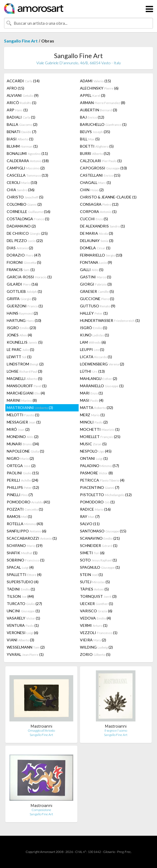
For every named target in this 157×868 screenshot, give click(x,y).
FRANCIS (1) (21, 270)
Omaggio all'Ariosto (41, 730)
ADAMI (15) (95, 81)
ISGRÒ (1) (94, 328)
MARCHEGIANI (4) (26, 393)
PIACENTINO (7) (100, 487)
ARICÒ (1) (22, 103)
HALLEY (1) (94, 313)
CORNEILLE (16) (29, 211)
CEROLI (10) (22, 182)
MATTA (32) (97, 408)
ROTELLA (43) (25, 524)
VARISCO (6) (96, 611)
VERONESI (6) (22, 633)
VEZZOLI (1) (99, 633)
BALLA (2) (22, 124)
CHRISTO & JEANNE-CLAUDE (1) (108, 197)
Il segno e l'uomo (116, 730)
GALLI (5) (92, 270)
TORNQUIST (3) (98, 596)
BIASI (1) (20, 139)
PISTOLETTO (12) (106, 495)
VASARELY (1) (23, 618)
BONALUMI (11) (27, 153)
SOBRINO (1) (26, 560)
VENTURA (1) (23, 625)
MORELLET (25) (100, 437)
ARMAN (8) (103, 103)
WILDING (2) (96, 647)
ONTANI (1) (94, 458)
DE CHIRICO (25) (27, 233)
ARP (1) (17, 110)
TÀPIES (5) (94, 589)
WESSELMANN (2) (26, 647)
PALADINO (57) (100, 466)
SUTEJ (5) (95, 582)
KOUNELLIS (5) (25, 342)
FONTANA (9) (96, 262)
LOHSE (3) (25, 371)
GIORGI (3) (96, 284)
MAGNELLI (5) (25, 378)
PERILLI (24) (22, 480)
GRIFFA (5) (22, 299)
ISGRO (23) (21, 328)
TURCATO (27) (24, 604)
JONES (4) (19, 335)
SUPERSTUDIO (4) (23, 582)
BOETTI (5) (97, 146)
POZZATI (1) (25, 509)
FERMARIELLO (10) (101, 255)
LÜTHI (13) (92, 371)
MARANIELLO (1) (102, 386)
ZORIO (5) (95, 654)
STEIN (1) (91, 574)
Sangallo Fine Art (21, 41)
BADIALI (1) (21, 117)
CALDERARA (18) (28, 161)
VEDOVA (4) (95, 618)
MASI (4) (92, 400)
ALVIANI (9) (23, 95)
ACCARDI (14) (23, 81)
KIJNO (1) (95, 335)
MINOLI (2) (94, 422)
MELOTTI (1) (23, 415)
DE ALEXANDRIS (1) (102, 226)
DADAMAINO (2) (21, 226)
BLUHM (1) (22, 146)
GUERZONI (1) (25, 306)
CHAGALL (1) (95, 182)
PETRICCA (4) (102, 480)
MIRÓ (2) (18, 429)
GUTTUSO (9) (98, 306)
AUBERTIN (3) (99, 110)
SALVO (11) (90, 524)
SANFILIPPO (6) (27, 531)
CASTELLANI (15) (100, 175)
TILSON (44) (20, 596)
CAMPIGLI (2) (26, 168)
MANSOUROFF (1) (27, 386)
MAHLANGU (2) (99, 378)
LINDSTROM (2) (25, 364)
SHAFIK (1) (22, 553)
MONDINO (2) (23, 437)
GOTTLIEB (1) (24, 291)
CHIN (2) (92, 190)
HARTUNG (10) (24, 320)
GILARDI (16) (22, 284)
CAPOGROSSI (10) (103, 168)
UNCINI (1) (23, 611)
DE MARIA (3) (97, 233)
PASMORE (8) (96, 473)
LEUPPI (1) (92, 349)
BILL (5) (90, 139)
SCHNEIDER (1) (99, 545)
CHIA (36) (21, 190)
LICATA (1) (96, 357)
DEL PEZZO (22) (25, 241)
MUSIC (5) (93, 444)
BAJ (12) (92, 117)
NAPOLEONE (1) (25, 451)
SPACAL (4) (20, 567)
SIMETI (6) (92, 553)
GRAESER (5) (97, 291)
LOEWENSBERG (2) (102, 364)
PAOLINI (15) (23, 473)
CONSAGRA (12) (99, 204)
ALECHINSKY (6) (99, 88)
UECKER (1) (97, 604)
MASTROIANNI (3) (30, 408)
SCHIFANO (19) (25, 545)
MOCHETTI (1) (100, 429)
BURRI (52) (95, 153)
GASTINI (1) (96, 277)
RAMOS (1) (19, 516)
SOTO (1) (98, 560)
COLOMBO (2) (24, 204)
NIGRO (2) (20, 458)
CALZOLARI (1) (101, 161)
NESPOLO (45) (96, 451)
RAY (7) (90, 516)
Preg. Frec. (124, 852)
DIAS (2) (20, 248)
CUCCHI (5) (94, 219)
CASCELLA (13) (27, 175)
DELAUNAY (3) (97, 241)
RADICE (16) (95, 509)
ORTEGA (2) (21, 466)
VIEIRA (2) (93, 640)
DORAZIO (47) (24, 255)
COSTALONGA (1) (28, 219)
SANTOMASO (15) (103, 531)
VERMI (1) (94, 625)
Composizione (41, 810)
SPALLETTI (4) (24, 574)
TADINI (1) (21, 589)
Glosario (109, 852)
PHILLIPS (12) (23, 487)
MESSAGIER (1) (24, 422)
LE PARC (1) (20, 349)
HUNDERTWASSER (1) (110, 320)
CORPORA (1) (98, 211)
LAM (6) (93, 342)
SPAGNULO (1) (100, 567)
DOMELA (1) (95, 248)
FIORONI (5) (24, 262)
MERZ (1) (92, 415)
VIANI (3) (20, 640)
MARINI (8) (22, 400)
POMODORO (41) (28, 502)
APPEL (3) (93, 95)
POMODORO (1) (97, 502)
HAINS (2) (22, 313)
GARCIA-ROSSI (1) (29, 277)
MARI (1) (91, 393)
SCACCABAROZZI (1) (32, 538)
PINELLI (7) (20, 495)
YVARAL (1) (25, 654)
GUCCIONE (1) (97, 299)
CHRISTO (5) (25, 197)
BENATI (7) (22, 132)
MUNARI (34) (23, 444)
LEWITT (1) (19, 357)
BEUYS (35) (95, 132)
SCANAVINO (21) (100, 538)
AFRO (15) (15, 88)
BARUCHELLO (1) (103, 124)
